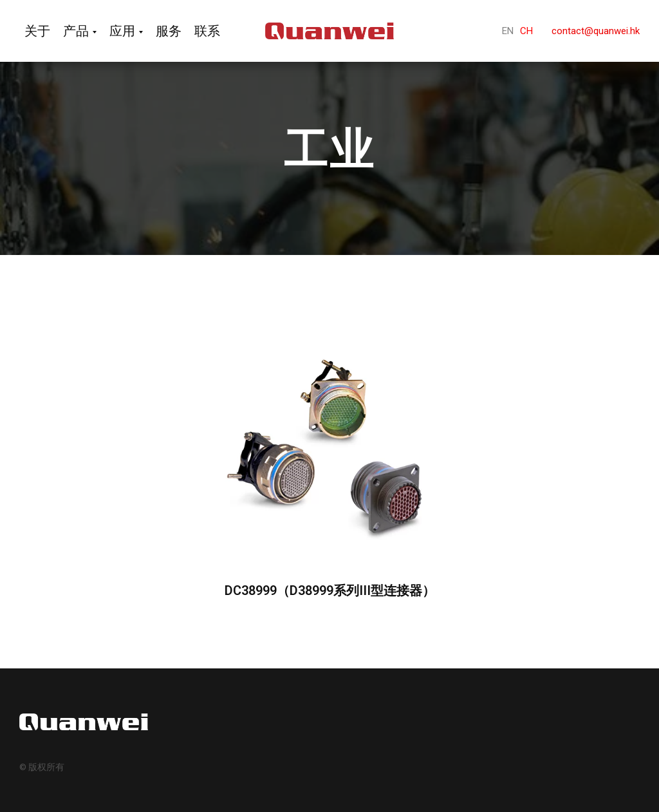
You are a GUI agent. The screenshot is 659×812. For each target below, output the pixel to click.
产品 (76, 31)
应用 (122, 31)
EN (508, 31)
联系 (207, 31)
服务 (169, 31)
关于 (37, 31)
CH (526, 31)
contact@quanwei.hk (596, 31)
